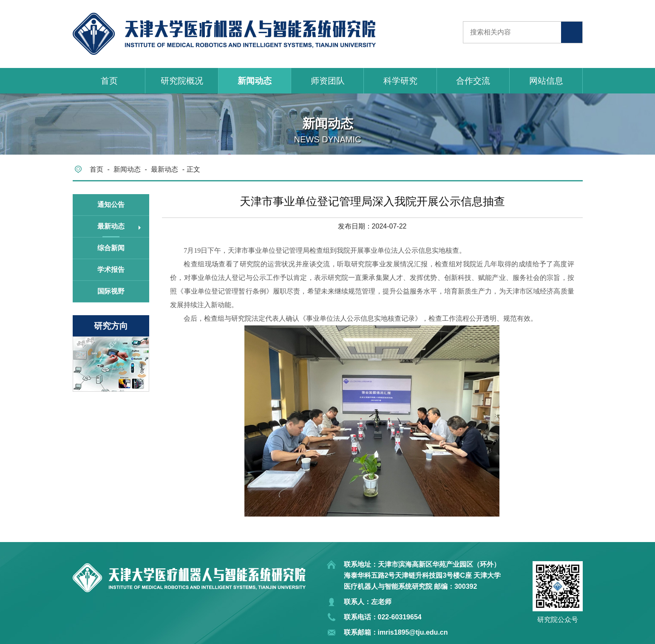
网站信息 (546, 81)
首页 (109, 81)
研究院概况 (182, 81)
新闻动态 (255, 81)
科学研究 (400, 81)
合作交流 (473, 81)
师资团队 (328, 81)
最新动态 (164, 169)
